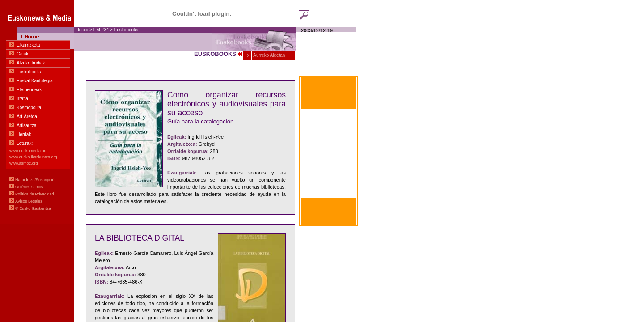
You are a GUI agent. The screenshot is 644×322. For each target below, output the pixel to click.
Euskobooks (126, 30)
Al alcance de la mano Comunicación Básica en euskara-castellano (328, 121)
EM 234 (101, 30)
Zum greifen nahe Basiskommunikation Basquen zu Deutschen (329, 186)
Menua (37, 112)
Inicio (83, 30)
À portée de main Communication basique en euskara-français (328, 142)
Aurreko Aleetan (269, 55)
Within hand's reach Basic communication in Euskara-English (329, 164)
